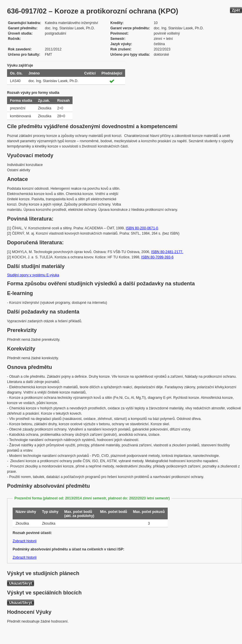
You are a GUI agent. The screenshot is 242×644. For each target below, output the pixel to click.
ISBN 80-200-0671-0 (142, 228)
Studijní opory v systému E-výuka (33, 275)
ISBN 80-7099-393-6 (157, 257)
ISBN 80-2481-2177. (167, 252)
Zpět (236, 10)
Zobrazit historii (25, 541)
